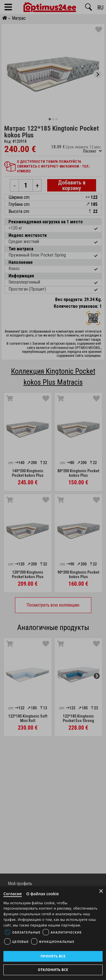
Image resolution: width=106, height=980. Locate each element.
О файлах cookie (43, 894)
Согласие (13, 894)
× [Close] (101, 891)
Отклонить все (53, 970)
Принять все (53, 956)
